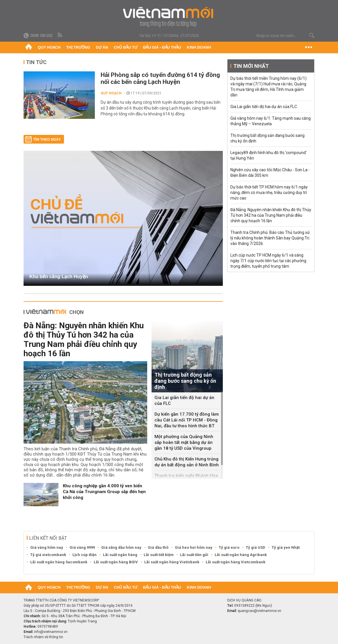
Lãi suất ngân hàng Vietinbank (172, 562)
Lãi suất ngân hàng (120, 555)
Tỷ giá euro (229, 547)
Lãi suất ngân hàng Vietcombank (235, 562)
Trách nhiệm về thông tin (43, 637)
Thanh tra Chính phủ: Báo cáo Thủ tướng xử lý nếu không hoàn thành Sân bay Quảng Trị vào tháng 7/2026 (270, 238)
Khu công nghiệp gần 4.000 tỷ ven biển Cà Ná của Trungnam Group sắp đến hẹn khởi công (104, 492)
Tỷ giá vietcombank (48, 555)
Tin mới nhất (251, 66)
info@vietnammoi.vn (51, 632)
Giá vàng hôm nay (47, 547)
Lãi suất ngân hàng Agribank (241, 555)
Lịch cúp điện (84, 555)
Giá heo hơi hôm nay (194, 547)
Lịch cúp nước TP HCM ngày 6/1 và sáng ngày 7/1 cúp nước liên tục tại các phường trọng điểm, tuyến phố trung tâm (268, 261)
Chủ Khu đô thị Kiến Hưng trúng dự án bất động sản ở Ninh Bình (187, 462)
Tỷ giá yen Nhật (286, 547)
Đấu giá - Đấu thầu (162, 47)
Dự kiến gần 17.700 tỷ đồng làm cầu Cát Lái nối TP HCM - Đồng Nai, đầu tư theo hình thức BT (187, 420)
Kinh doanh (199, 47)
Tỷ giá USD (256, 547)
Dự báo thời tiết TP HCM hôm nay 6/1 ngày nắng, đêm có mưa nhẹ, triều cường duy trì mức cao (269, 193)
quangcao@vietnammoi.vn (259, 611)
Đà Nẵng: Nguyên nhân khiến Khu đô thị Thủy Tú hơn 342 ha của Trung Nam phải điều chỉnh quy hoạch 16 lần (84, 339)
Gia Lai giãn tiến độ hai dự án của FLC (184, 400)
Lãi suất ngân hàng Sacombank (59, 562)
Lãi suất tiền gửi (194, 555)
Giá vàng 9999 (82, 547)
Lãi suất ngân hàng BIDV (116, 562)
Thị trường (78, 47)
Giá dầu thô (158, 547)
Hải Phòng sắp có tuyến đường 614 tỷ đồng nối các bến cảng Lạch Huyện (160, 78)
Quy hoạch (49, 47)
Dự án (102, 47)
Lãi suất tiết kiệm (159, 555)
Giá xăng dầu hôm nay (121, 547)
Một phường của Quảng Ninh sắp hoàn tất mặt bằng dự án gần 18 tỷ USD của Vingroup (184, 442)
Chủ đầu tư (126, 47)
